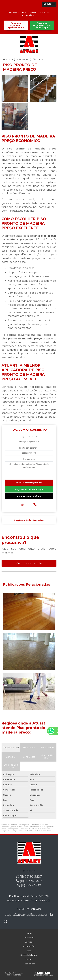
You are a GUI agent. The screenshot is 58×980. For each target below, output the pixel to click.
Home (29, 933)
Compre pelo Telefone (29, 496)
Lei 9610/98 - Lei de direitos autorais (38, 831)
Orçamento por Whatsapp (29, 489)
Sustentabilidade (29, 955)
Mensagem (29, 459)
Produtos (29, 937)
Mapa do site (29, 964)
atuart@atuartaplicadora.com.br (29, 915)
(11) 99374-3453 (29, 881)
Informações (29, 946)
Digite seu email (29, 437)
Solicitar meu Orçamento (29, 483)
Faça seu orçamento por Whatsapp (42, 25)
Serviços (29, 942)
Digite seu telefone (29, 448)
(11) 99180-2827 (29, 877)
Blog (29, 951)
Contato (29, 959)
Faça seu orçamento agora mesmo (16, 25)
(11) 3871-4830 (29, 885)
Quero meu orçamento (29, 563)
